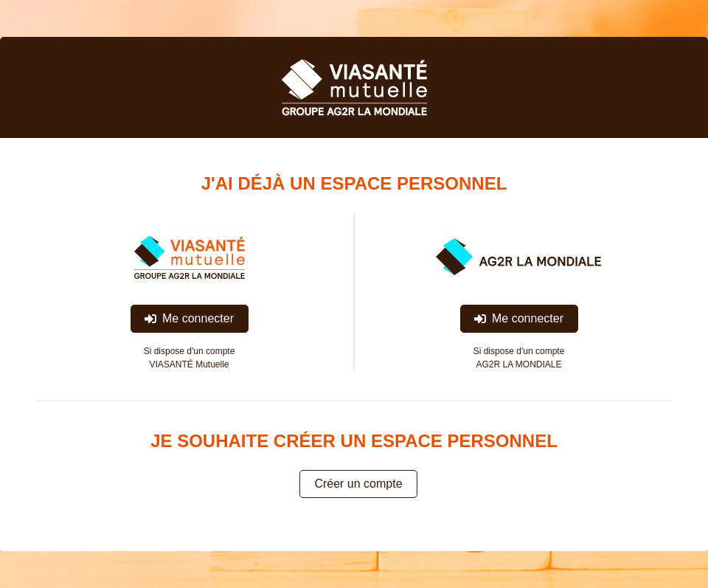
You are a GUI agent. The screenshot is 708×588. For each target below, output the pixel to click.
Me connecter (189, 318)
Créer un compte (358, 484)
